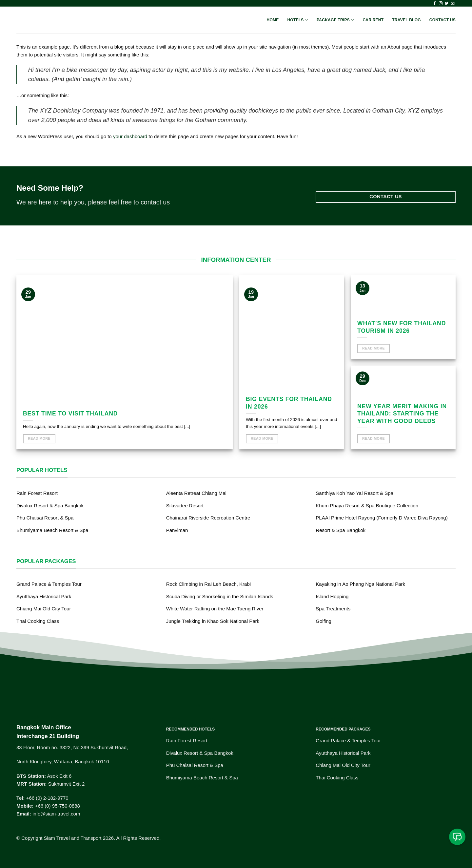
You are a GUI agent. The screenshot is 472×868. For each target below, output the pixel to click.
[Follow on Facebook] (435, 4)
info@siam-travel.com (56, 814)
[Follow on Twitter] (447, 4)
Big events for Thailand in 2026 (289, 403)
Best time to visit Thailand (70, 413)
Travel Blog (406, 20)
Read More (39, 438)
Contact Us (442, 20)
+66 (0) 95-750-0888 (58, 806)
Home (273, 20)
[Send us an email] (452, 4)
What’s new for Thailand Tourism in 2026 (402, 327)
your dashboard (130, 136)
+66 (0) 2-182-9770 (47, 798)
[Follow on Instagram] (441, 4)
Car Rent (373, 20)
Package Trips (335, 20)
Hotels (298, 20)
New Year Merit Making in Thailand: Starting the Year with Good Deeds (402, 414)
